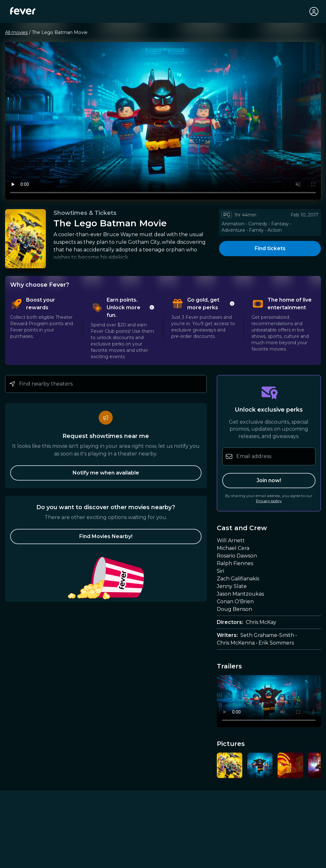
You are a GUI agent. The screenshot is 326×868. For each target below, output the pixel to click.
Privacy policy (269, 501)
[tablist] (163, 328)
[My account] (314, 11)
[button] (106, 537)
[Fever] (23, 11)
